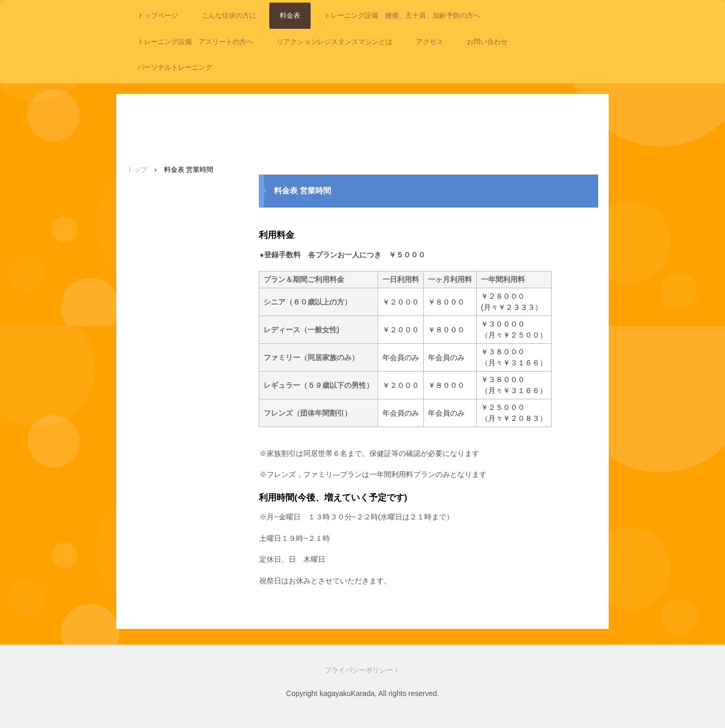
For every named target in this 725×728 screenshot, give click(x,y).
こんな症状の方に (229, 15)
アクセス (430, 42)
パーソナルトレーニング (175, 67)
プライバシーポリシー (359, 670)
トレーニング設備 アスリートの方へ (195, 42)
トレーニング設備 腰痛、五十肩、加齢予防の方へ (402, 15)
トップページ (158, 15)
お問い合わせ (487, 42)
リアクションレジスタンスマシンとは (334, 42)
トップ (137, 170)
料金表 (290, 15)
